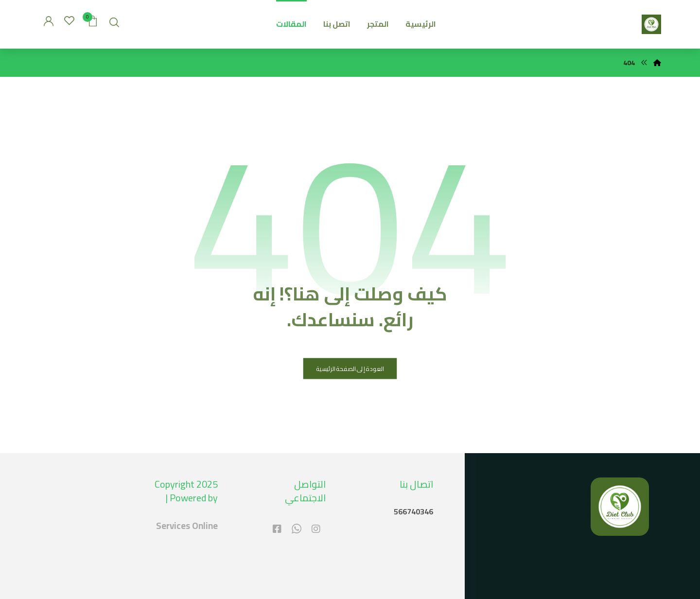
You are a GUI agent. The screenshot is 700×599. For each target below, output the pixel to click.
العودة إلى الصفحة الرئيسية (350, 369)
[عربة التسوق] (93, 20)
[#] (316, 529)
